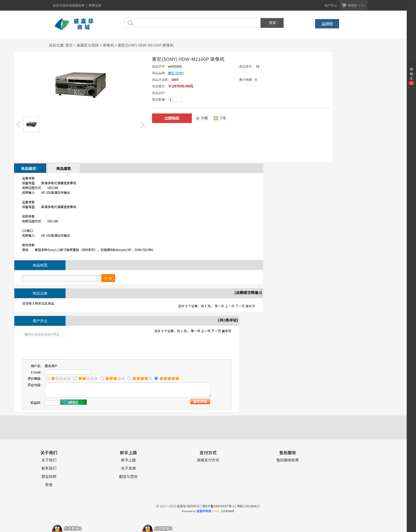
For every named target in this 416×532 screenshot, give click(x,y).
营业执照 (49, 476)
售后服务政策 (288, 460)
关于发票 (128, 468)
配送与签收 (128, 476)
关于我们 (49, 460)
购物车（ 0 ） (357, 5)
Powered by (201, 511)
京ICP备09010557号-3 (218, 506)
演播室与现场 (88, 45)
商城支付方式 (208, 460)
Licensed (227, 511)
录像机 (108, 45)
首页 (69, 45)
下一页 (240, 306)
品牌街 (327, 24)
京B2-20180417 (248, 506)
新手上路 (128, 460)
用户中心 (331, 5)
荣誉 (49, 485)
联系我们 (49, 468)
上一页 (230, 306)
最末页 (250, 306)
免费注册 (95, 5)
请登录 (80, 5)
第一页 (219, 306)
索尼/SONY (176, 73)
